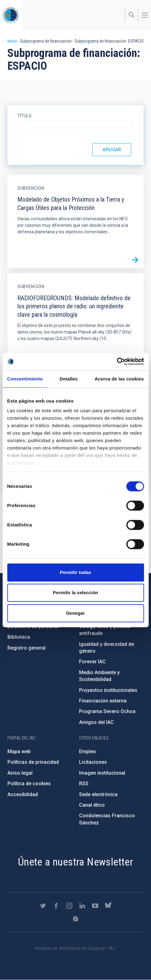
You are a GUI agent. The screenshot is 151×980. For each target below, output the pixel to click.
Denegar (75, 613)
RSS (84, 784)
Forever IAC (92, 662)
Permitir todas (75, 572)
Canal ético (92, 805)
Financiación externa (103, 701)
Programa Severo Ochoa (107, 711)
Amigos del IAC (96, 722)
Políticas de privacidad (33, 762)
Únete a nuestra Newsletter (75, 862)
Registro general (27, 648)
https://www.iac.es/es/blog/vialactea (76, 919)
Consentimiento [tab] (25, 379)
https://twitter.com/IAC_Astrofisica (43, 906)
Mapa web (19, 751)
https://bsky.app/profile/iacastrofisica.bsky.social (108, 906)
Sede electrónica (98, 794)
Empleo (88, 751)
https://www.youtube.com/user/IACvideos (95, 906)
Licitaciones (93, 762)
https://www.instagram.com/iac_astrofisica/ (69, 906)
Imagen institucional (102, 773)
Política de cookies (29, 784)
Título (24, 116)
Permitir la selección (76, 593)
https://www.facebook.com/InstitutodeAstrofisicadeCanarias (56, 906)
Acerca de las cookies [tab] (119, 379)
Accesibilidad (23, 794)
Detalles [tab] (69, 379)
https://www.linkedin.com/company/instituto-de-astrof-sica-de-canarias (82, 906)
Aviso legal (20, 773)
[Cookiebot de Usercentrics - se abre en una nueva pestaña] (117, 362)
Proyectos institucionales (108, 690)
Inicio (12, 41)
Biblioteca (19, 637)
